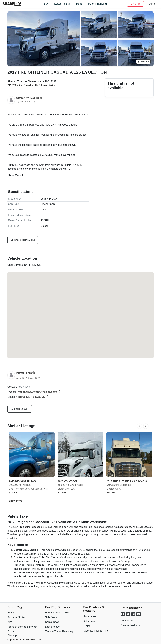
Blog (10, 622)
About (11, 613)
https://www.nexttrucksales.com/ (39, 392)
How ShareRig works (57, 613)
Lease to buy (52, 627)
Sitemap (12, 635)
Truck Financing (97, 4)
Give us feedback (130, 625)
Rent (79, 4)
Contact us (127, 621)
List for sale (89, 617)
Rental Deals (52, 622)
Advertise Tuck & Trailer (96, 631)
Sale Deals (51, 617)
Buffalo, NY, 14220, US (33, 397)
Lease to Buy (62, 4)
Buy (46, 4)
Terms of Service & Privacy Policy (22, 629)
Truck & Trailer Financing (59, 631)
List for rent (89, 621)
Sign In (152, 4)
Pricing (87, 626)
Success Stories (16, 617)
